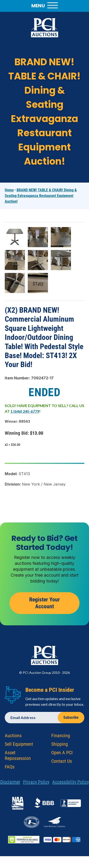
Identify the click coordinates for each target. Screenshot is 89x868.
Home (9, 190)
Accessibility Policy (70, 784)
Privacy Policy (36, 784)
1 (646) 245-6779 (25, 411)
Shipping (60, 746)
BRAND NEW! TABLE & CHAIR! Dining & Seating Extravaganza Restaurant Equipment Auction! (41, 196)
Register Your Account (44, 605)
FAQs (10, 769)
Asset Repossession (18, 758)
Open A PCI (62, 755)
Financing (61, 738)
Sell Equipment (19, 746)
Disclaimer (10, 784)
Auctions (13, 738)
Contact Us (62, 763)
